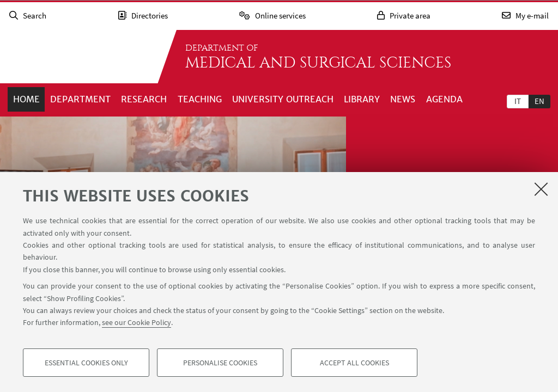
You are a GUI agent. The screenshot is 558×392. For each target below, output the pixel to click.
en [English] (539, 101)
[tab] (518, 101)
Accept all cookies (354, 363)
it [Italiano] (518, 101)
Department (80, 99)
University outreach (283, 99)
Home (26, 99)
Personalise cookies (220, 363)
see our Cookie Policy (137, 322)
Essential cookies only (86, 363)
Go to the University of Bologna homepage (78, 57)
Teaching (200, 99)
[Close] (541, 189)
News (403, 99)
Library (362, 99)
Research (144, 99)
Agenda (444, 99)
